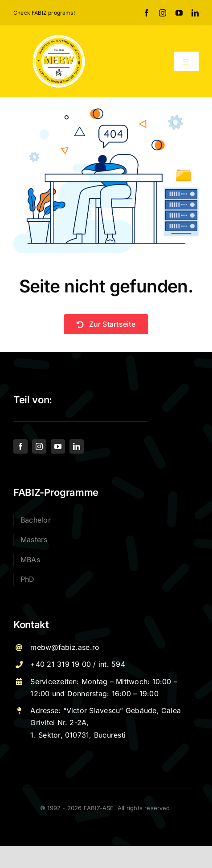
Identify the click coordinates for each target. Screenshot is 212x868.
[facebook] (147, 13)
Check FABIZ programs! (44, 13)
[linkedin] (195, 13)
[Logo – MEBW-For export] (59, 37)
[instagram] (163, 13)
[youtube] (179, 13)
